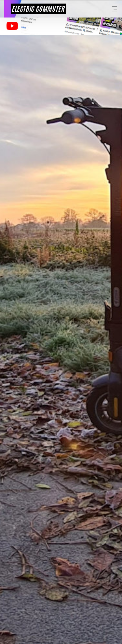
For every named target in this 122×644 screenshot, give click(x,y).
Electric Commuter (38, 8)
